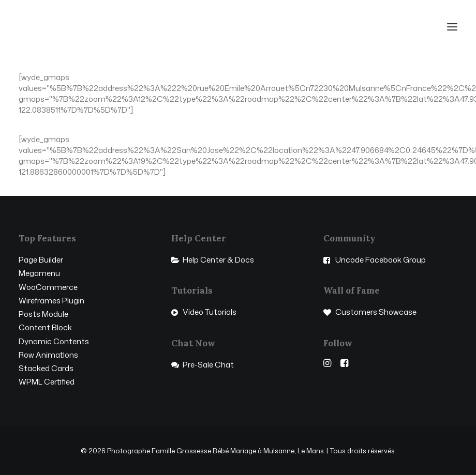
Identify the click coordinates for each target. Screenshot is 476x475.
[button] (452, 27)
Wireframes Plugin (51, 301)
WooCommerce (48, 287)
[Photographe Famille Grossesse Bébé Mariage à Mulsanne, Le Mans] (65, 27)
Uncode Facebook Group (381, 260)
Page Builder (41, 260)
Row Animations (48, 355)
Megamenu (39, 273)
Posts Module (43, 314)
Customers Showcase (376, 312)
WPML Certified (47, 382)
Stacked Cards (46, 368)
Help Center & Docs (218, 260)
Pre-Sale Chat (208, 365)
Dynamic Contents (54, 341)
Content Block (45, 327)
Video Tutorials (210, 312)
